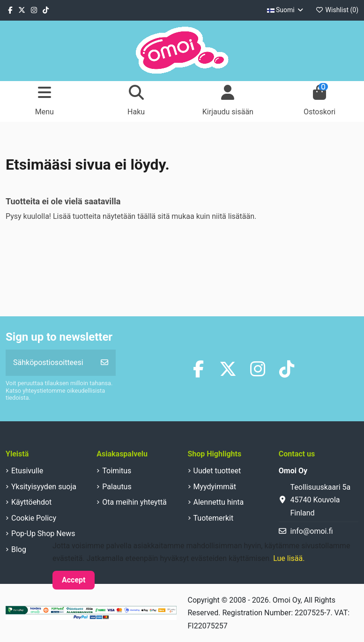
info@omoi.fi (312, 531)
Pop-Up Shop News (43, 534)
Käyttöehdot (31, 502)
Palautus (117, 487)
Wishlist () (337, 10)
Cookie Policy (34, 518)
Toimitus (117, 471)
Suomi (286, 10)
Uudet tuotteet (217, 471)
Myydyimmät (215, 487)
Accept (74, 580)
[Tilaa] (104, 363)
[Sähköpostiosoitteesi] (50, 363)
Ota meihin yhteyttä (134, 502)
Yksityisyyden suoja (44, 487)
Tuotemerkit (214, 518)
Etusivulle (27, 471)
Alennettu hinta (219, 502)
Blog (19, 549)
